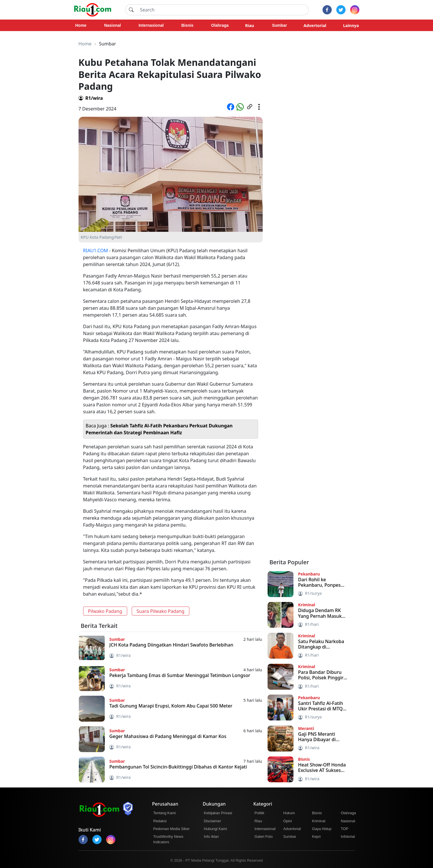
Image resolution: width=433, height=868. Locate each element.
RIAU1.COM (96, 251)
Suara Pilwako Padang (161, 611)
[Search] (223, 10)
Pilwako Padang (105, 611)
